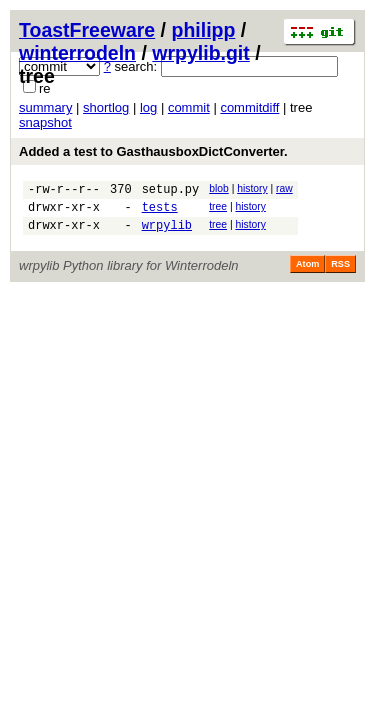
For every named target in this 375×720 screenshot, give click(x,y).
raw (284, 188)
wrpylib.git (201, 53)
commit (189, 107)
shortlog (106, 107)
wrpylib (167, 233)
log (148, 107)
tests (160, 212)
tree (218, 209)
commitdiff (249, 107)
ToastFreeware (87, 30)
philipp (203, 30)
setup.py (171, 191)
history (252, 188)
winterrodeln (77, 53)
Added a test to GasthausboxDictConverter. (153, 151)
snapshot (45, 122)
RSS (340, 273)
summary (45, 107)
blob (219, 188)
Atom (307, 273)
